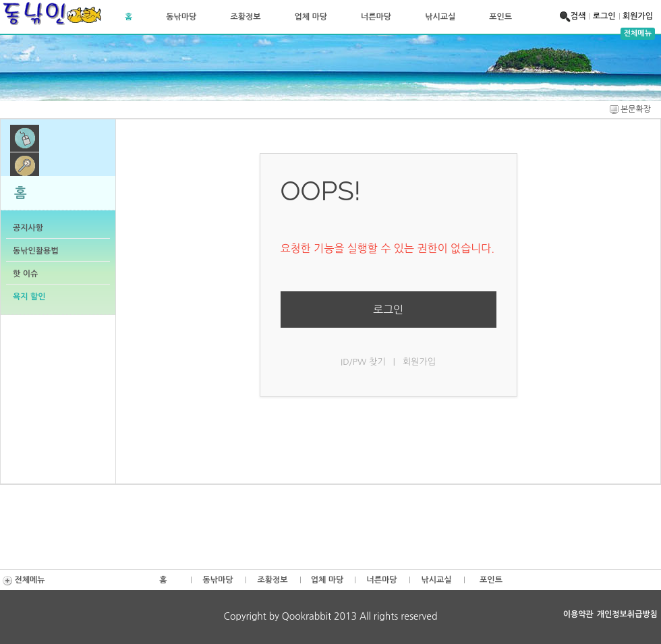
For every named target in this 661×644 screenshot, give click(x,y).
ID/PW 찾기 (363, 362)
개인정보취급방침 (627, 614)
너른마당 (376, 17)
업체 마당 (311, 17)
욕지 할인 (29, 297)
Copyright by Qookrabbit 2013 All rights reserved (331, 616)
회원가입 (638, 16)
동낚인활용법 (36, 251)
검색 (574, 16)
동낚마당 (181, 17)
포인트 (500, 17)
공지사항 (28, 228)
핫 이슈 (25, 274)
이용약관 (578, 614)
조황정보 (245, 17)
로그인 (604, 16)
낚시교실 (440, 17)
